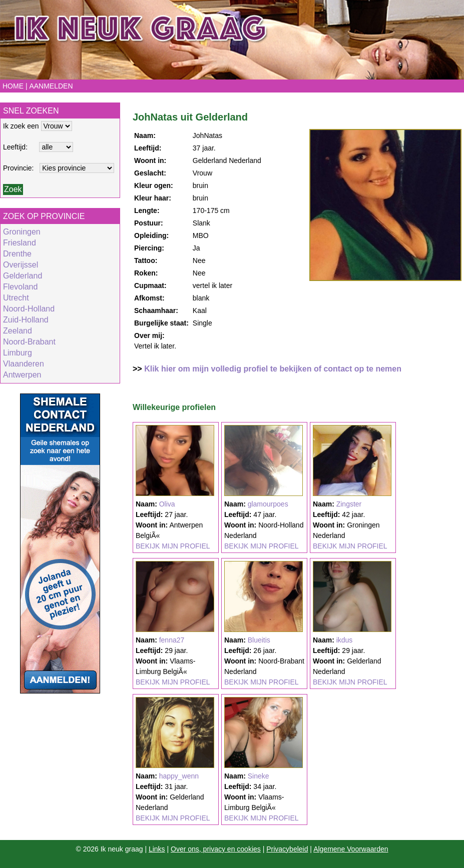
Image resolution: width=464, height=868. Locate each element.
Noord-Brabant (29, 342)
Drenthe (17, 254)
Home (13, 86)
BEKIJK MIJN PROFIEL (173, 546)
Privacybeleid (287, 849)
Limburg (18, 353)
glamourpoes (268, 504)
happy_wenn (179, 776)
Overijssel (21, 265)
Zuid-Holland (26, 320)
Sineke (259, 776)
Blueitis (259, 640)
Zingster (349, 504)
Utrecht (16, 298)
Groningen (22, 232)
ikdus (345, 640)
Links (157, 849)
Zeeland (18, 331)
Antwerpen (22, 375)
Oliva (167, 504)
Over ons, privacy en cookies (216, 849)
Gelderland (23, 276)
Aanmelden (51, 86)
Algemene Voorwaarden (351, 849)
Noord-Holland (29, 309)
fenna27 (172, 640)
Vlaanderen (24, 364)
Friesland (20, 243)
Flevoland (20, 287)
